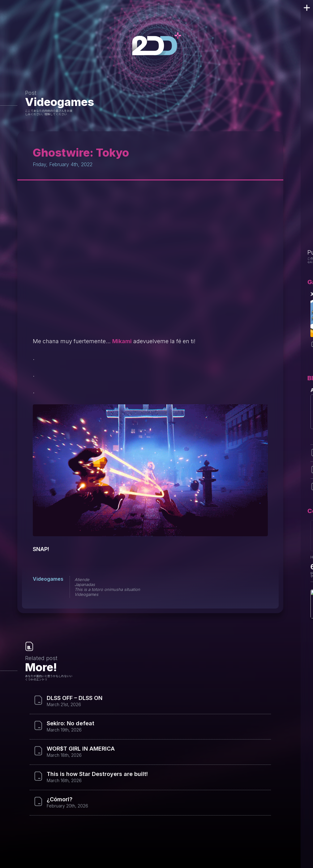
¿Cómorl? (60, 799)
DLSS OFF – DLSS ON (75, 698)
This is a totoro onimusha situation (107, 589)
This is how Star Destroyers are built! (97, 774)
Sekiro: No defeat (71, 723)
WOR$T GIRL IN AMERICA (81, 749)
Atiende (82, 579)
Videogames (60, 102)
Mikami (122, 341)
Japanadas (85, 584)
